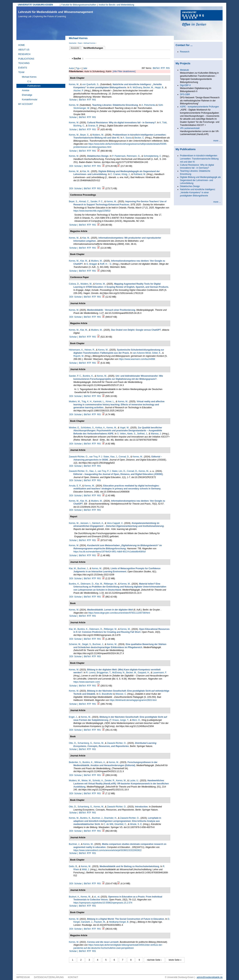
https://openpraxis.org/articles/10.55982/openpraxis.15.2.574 (103, 903)
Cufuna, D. (74, 284)
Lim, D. (122, 471)
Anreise (26, 90)
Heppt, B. (159, 87)
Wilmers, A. (100, 762)
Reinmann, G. (134, 156)
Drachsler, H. (110, 818)
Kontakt (73, 977)
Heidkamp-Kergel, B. (119, 922)
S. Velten (122, 434)
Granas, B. (93, 126)
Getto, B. (73, 866)
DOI (71, 166)
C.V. (29, 81)
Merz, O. (136, 720)
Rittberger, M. (110, 584)
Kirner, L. (110, 401)
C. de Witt (108, 824)
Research (24, 54)
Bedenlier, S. (75, 762)
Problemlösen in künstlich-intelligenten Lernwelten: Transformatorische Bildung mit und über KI (199, 159)
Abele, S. (131, 434)
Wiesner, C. (121, 694)
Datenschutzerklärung (49, 977)
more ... (217, 141)
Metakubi (185, 70)
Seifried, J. (142, 434)
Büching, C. (79, 126)
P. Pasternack (119, 156)
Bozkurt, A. (74, 897)
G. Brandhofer (106, 694)
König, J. (126, 174)
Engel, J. (73, 717)
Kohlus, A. (100, 428)
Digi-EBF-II (185, 85)
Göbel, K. (157, 353)
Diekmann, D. (87, 584)
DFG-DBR (185, 94)
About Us (24, 50)
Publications (26, 59)
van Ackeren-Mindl (142, 353)
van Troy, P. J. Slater (99, 457)
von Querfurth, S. (91, 84)
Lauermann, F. (160, 673)
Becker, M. (148, 87)
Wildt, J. (86, 869)
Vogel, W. (125, 428)
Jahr (85, 68)
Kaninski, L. (99, 401)
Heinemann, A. (76, 350)
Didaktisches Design (190, 186)
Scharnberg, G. (85, 743)
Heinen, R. (90, 350)
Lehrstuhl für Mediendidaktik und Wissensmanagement (56, 14)
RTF (163, 68)
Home (22, 45)
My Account (26, 104)
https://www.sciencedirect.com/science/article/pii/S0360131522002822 (108, 850)
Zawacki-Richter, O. (79, 457)
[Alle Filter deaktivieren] (124, 71)
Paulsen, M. (100, 922)
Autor (72, 68)
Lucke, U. (134, 781)
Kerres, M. (74, 84)
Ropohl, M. (79, 356)
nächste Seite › (154, 960)
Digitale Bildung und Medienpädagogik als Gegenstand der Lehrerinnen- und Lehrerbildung (201, 180)
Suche (78, 59)
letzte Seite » (175, 960)
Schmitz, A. (98, 781)
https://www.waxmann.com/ (87, 682)
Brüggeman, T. (104, 673)
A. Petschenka (148, 105)
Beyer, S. (85, 135)
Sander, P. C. (97, 201)
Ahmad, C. (84, 201)
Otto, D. (73, 743)
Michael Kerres (89, 43)
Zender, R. (110, 781)
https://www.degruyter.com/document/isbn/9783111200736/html (119, 613)
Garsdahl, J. (87, 922)
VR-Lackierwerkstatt (190, 128)
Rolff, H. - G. (106, 264)
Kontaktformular (30, 100)
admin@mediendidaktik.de (210, 977)
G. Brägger (92, 264)
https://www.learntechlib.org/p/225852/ (92, 211)
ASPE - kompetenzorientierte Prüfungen (200, 107)
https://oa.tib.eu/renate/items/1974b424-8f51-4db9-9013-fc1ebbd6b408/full (110, 552)
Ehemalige (27, 95)
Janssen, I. (86, 523)
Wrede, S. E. (136, 824)
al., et (97, 897)
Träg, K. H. (87, 401)
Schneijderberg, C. (153, 156)
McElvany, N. (119, 673)
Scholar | (74, 100)
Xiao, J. (114, 457)
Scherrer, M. (75, 644)
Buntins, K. (88, 376)
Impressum (23, 977)
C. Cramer (115, 174)
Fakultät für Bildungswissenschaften (79, 5)
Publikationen (34, 86)
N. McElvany (136, 87)
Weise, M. (86, 781)
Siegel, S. (87, 644)
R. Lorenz (91, 673)
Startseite (73, 43)
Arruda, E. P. (75, 486)
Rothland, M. (140, 174)
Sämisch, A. (98, 523)
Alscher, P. (79, 91)
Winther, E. (74, 428)
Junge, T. (124, 720)
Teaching (24, 63)
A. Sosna (127, 138)
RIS (168, 68)
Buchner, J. (83, 568)
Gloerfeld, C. (121, 824)
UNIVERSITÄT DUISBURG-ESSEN (35, 5)
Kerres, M (74, 105)
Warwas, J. (156, 434)
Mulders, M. (98, 135)
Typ (78, 68)
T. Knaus (114, 720)
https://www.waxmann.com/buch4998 (137, 359)
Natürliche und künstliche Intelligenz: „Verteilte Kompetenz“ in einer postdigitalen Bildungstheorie (198, 193)
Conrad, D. (124, 457)
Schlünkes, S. (87, 428)
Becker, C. (139, 138)
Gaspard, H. (144, 673)
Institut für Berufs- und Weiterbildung (116, 5)
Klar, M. (86, 171)
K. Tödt (163, 123)
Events (23, 68)
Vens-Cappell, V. (115, 523)
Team (80, 43)
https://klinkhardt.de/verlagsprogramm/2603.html (133, 700)
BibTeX (156, 68)
